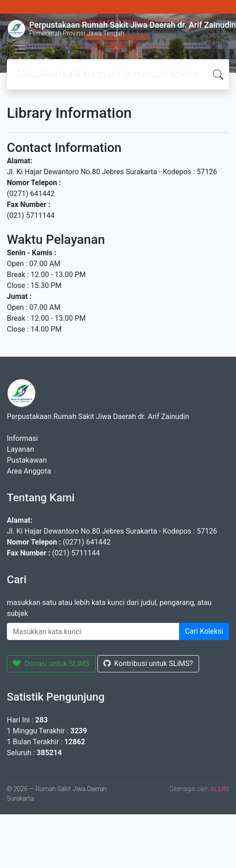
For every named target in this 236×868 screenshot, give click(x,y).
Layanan (21, 449)
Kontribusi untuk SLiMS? (148, 664)
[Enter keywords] (93, 631)
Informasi (22, 438)
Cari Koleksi (204, 631)
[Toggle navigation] (20, 49)
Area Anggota (29, 471)
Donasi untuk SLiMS (51, 664)
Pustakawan (27, 460)
